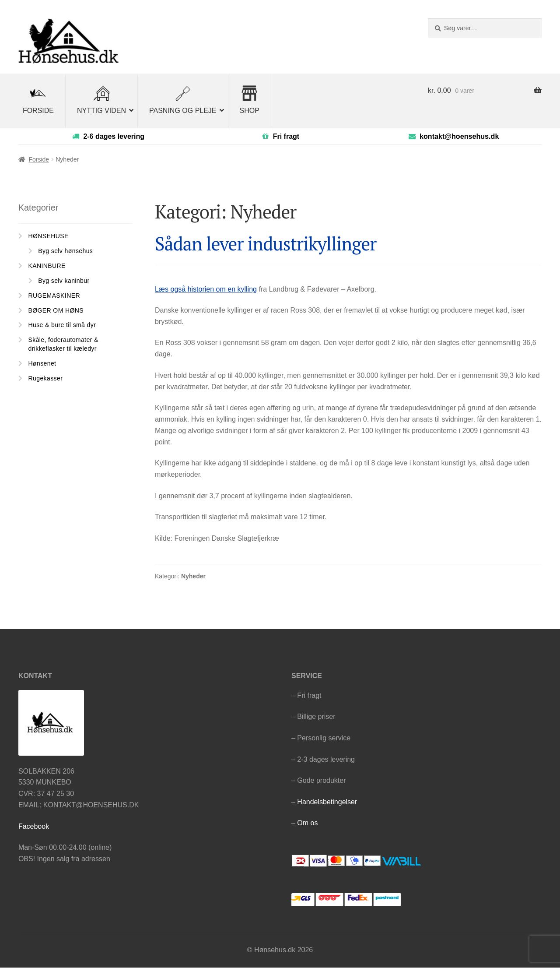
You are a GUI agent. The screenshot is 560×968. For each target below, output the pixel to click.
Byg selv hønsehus (65, 251)
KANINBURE (47, 266)
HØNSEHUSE (49, 236)
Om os (307, 823)
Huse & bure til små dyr (62, 325)
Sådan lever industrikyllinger (266, 244)
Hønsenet (42, 363)
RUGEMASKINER (54, 296)
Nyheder (193, 577)
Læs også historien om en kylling (206, 289)
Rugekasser (46, 378)
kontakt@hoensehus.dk (459, 136)
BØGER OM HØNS (56, 310)
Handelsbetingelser (327, 802)
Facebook (34, 826)
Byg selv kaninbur (64, 281)
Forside (39, 160)
